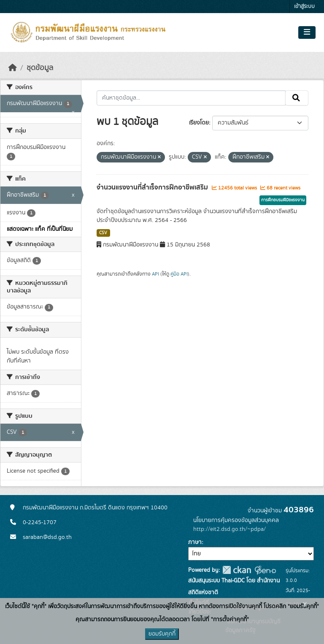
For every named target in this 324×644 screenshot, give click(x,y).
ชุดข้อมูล (40, 68)
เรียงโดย (199, 123)
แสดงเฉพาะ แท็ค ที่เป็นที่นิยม (40, 229)
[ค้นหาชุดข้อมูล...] (191, 98)
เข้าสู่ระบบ (304, 7)
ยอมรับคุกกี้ (162, 634)
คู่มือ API (179, 274)
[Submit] (297, 98)
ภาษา (195, 542)
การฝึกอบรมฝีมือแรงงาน (283, 200)
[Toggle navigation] (307, 32)
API (155, 274)
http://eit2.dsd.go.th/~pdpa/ (229, 529)
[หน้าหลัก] (13, 68)
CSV (103, 233)
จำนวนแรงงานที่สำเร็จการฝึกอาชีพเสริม (153, 187)
